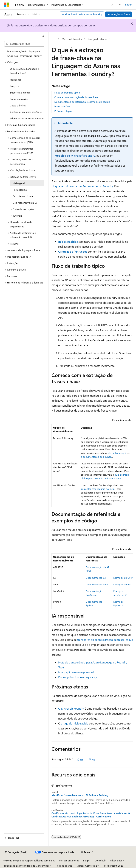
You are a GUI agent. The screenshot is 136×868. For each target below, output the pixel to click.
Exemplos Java (121, 584)
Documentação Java (97, 584)
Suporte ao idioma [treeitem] (20, 93)
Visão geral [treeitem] (19, 183)
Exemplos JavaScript (119, 593)
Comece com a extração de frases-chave (76, 97)
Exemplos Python (118, 604)
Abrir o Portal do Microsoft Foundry (82, 14)
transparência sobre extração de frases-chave (105, 640)
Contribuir (100, 860)
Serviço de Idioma (97, 39)
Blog (85, 860)
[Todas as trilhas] (55, 39)
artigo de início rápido (75, 723)
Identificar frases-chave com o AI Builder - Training (80, 795)
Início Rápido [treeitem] (20, 190)
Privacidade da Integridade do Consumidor (26, 866)
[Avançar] (112, 5)
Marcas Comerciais (87, 866)
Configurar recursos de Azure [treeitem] (26, 112)
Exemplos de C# (122, 578)
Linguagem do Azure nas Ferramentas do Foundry (82, 186)
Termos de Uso (64, 866)
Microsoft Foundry (72, 39)
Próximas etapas (63, 111)
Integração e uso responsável (76, 672)
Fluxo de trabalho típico (67, 93)
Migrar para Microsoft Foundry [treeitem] (27, 118)
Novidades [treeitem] (16, 80)
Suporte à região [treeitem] (19, 99)
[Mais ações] (130, 39)
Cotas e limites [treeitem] (18, 105)
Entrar (128, 5)
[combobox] (24, 44)
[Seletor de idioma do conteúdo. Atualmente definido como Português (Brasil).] (16, 852)
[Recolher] (43, 36)
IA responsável (62, 106)
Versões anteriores (69, 860)
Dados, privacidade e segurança (78, 677)
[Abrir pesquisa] (120, 5)
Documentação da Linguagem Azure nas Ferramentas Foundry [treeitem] (24, 54)
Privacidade (116, 860)
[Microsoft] (7, 5)
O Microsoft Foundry (71, 708)
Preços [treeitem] (14, 86)
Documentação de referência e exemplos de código (82, 102)
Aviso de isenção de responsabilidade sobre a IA (29, 860)
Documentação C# (96, 578)
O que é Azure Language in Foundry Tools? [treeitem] (25, 71)
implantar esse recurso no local (98, 489)
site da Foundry (116, 453)
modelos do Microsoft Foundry (75, 155)
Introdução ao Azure (119, 14)
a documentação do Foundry (97, 457)
